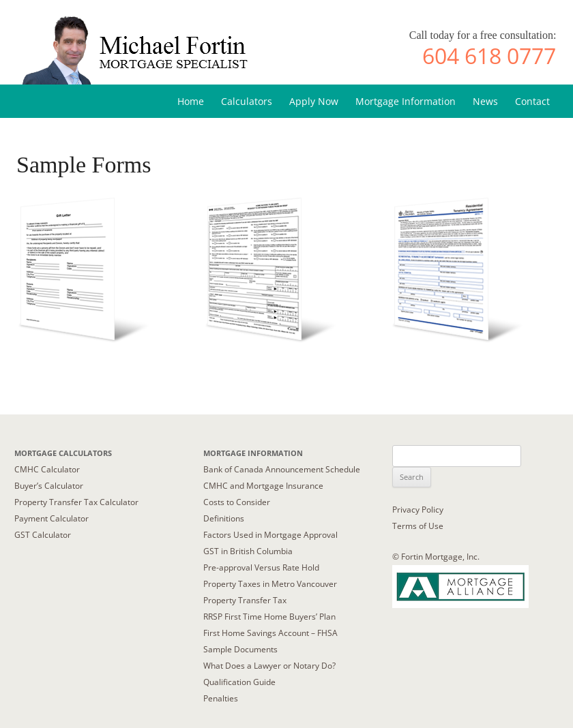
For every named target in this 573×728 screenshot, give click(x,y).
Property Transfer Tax (245, 600)
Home (191, 101)
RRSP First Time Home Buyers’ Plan (269, 617)
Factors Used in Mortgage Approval (270, 535)
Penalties (221, 698)
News (485, 101)
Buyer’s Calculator (49, 486)
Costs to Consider (237, 502)
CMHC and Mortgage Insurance (263, 486)
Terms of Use (418, 526)
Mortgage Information (406, 101)
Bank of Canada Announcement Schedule (282, 469)
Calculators (247, 101)
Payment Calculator (52, 518)
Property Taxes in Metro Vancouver (270, 584)
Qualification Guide (239, 682)
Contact (532, 101)
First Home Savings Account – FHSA (270, 633)
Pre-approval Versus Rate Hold (261, 567)
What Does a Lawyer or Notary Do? (269, 666)
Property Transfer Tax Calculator (76, 502)
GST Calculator (43, 535)
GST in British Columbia (248, 551)
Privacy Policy (418, 510)
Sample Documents (240, 649)
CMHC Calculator (47, 469)
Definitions (224, 518)
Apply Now (314, 101)
